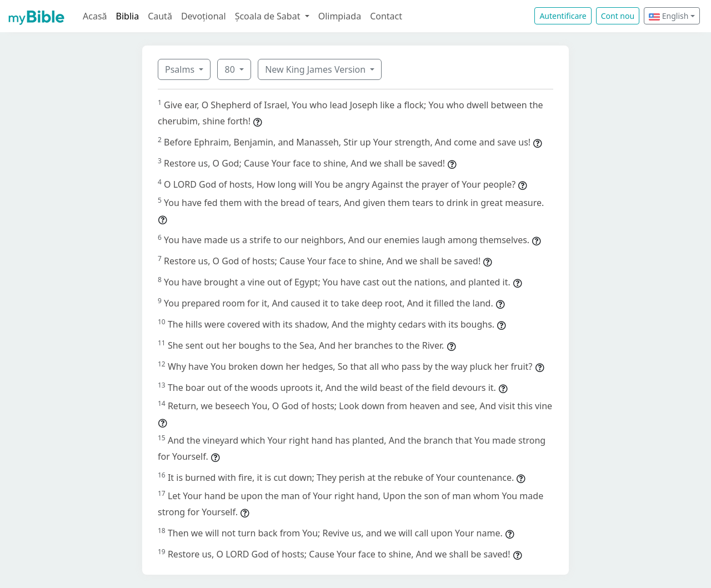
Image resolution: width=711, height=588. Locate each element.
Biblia (128, 16)
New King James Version (316, 69)
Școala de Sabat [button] (269, 16)
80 (231, 69)
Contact (386, 16)
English (669, 16)
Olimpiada (340, 16)
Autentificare (563, 16)
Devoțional (204, 16)
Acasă (95, 16)
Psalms (181, 69)
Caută (160, 16)
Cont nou (618, 16)
